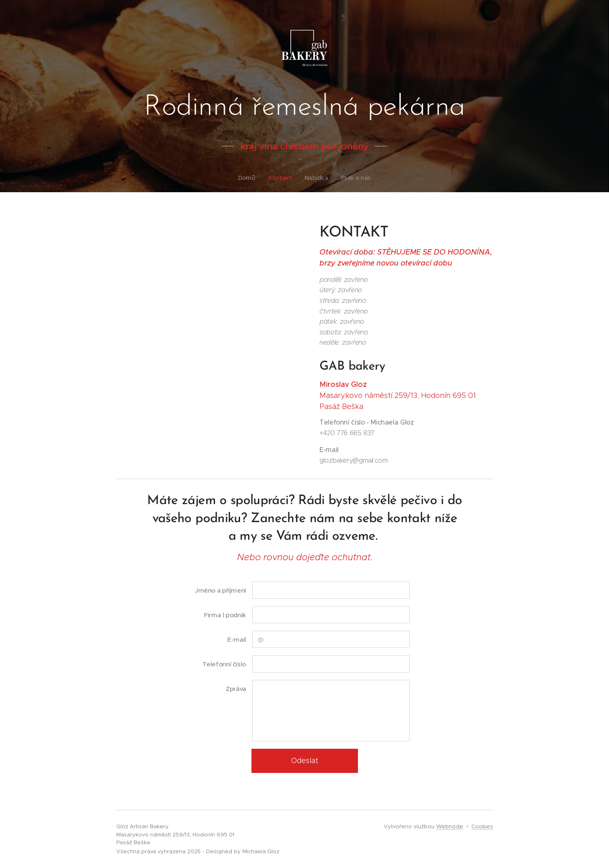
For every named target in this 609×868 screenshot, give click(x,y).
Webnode (450, 826)
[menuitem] (250, 178)
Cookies (482, 826)
